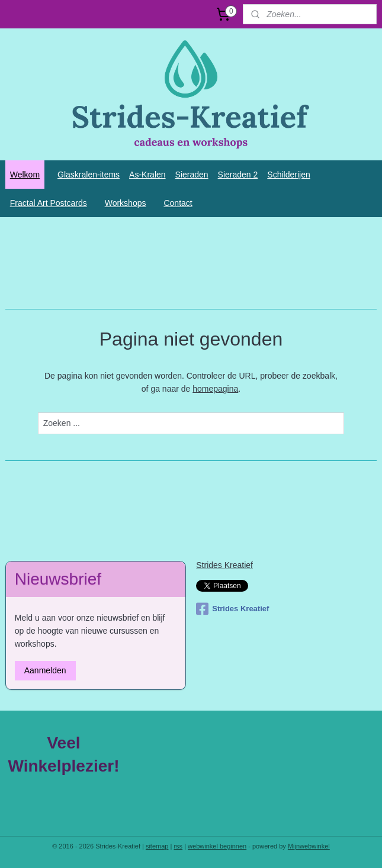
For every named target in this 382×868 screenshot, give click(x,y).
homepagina (215, 389)
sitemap (157, 846)
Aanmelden (45, 670)
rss (178, 846)
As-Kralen (147, 175)
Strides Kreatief (224, 565)
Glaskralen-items (89, 175)
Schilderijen (288, 175)
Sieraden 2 (238, 175)
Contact (178, 203)
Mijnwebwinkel (309, 846)
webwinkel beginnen (217, 846)
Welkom (25, 175)
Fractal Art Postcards (49, 203)
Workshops (126, 203)
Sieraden (192, 175)
